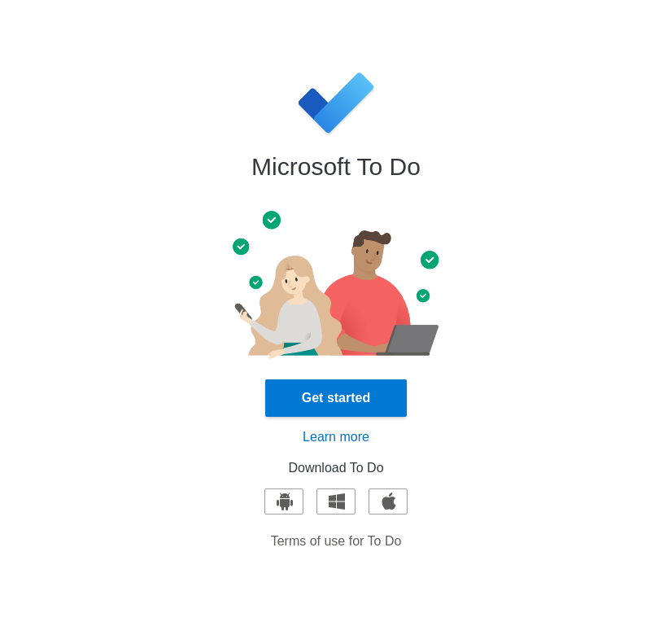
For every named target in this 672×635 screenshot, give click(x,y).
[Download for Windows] (336, 501)
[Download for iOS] (388, 501)
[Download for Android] (284, 501)
